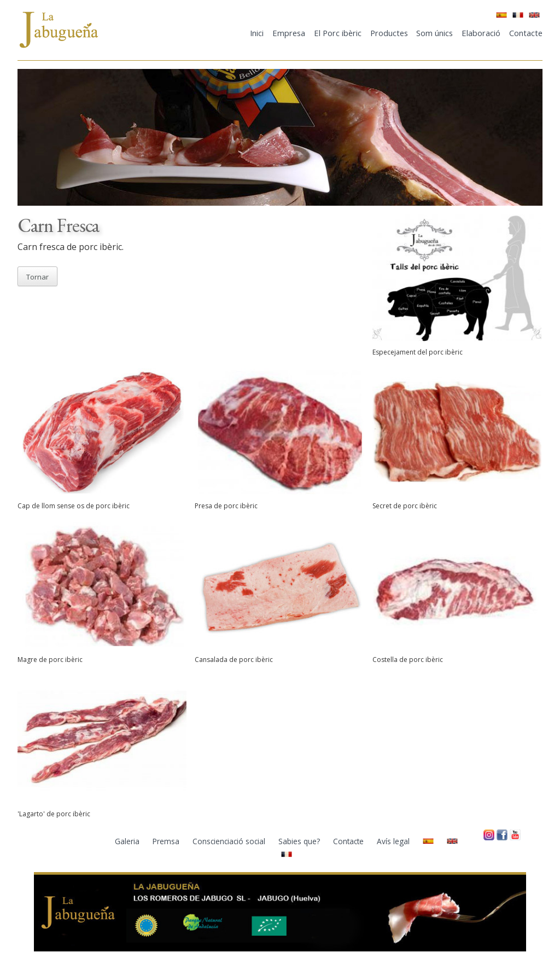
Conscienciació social (230, 841)
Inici (257, 33)
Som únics (434, 33)
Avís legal (394, 841)
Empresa (289, 33)
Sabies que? (300, 841)
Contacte (526, 33)
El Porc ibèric (338, 33)
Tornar (37, 277)
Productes (389, 33)
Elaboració (481, 33)
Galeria (128, 841)
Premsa (167, 841)
